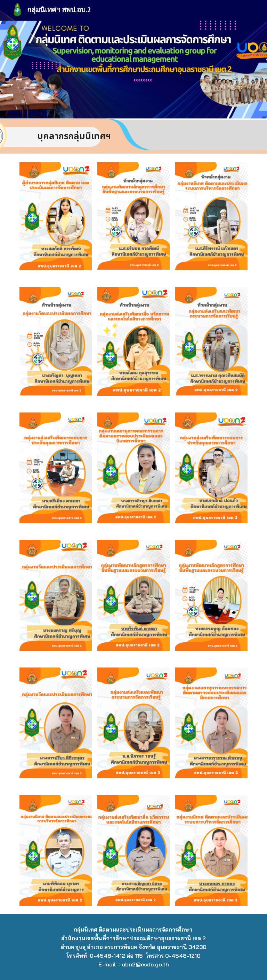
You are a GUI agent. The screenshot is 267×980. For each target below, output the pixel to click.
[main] (75, 136)
